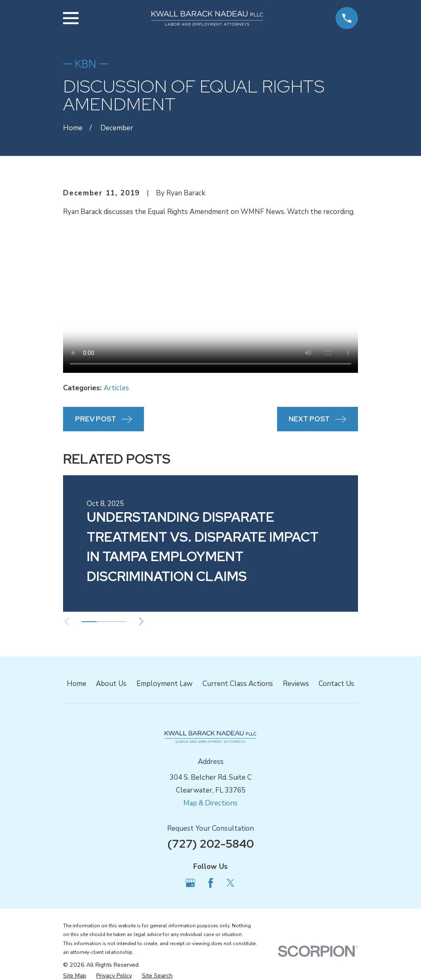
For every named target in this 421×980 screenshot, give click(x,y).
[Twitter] (231, 883)
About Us (111, 684)
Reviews (296, 684)
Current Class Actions (238, 684)
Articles (116, 388)
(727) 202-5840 (210, 844)
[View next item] (144, 621)
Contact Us (336, 684)
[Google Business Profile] (190, 883)
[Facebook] (211, 883)
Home (77, 684)
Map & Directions (210, 803)
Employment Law (164, 684)
